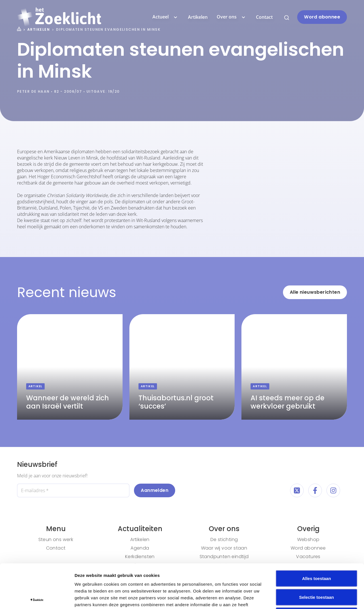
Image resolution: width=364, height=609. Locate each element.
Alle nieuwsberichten (315, 292)
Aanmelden (155, 490)
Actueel (166, 17)
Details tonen (307, 598)
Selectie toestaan (317, 553)
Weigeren (316, 572)
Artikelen (198, 17)
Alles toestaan (317, 534)
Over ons (232, 17)
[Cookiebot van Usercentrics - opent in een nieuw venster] (37, 598)
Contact (264, 17)
